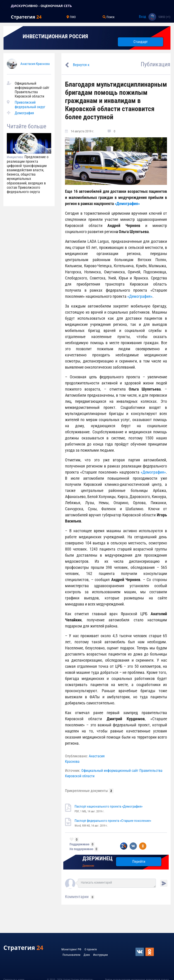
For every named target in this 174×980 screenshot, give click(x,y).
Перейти (139, 862)
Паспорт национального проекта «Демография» (109, 806)
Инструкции (100, 955)
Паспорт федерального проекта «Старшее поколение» (113, 821)
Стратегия (26, 17)
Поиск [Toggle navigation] (109, 17)
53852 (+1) (164, 17)
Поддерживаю (80, 844)
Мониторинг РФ (71, 949)
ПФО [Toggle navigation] (71, 17)
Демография (24, 113)
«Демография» (127, 204)
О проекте (91, 949)
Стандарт (141, 42)
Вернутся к (81, 65)
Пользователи (71, 955)
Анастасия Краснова (35, 64)
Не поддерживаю (81, 849)
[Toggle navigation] (5, 6)
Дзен (87, 955)
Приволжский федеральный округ (30, 105)
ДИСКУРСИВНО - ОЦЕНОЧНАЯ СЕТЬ (41, 6)
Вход (143, 17)
